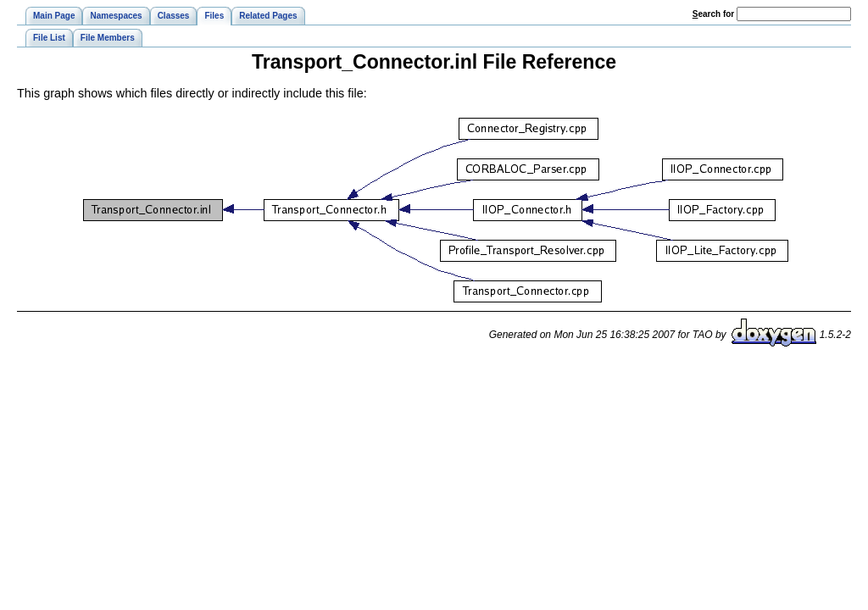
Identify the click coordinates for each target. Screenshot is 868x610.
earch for (713, 14)
